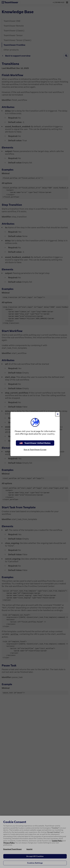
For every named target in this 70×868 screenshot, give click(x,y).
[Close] (58, 414)
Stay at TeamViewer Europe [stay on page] (35, 450)
